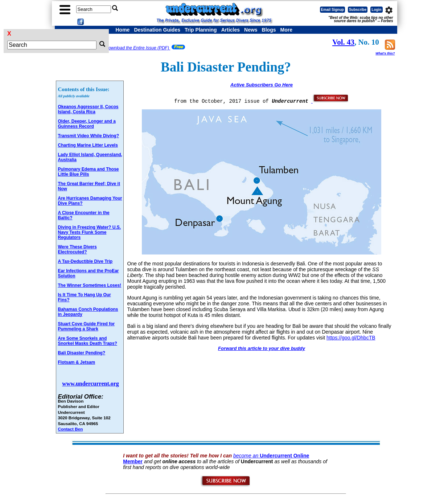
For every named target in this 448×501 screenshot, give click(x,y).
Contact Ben (71, 429)
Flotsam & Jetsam (77, 362)
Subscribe (358, 10)
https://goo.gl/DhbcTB (351, 338)
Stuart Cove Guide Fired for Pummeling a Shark (87, 326)
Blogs (269, 30)
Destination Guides (157, 30)
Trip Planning (201, 30)
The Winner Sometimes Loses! (90, 285)
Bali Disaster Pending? (82, 353)
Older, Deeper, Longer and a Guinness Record (87, 124)
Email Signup (332, 10)
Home (123, 30)
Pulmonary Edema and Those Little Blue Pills (89, 172)
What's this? (385, 53)
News (251, 30)
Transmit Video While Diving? (89, 136)
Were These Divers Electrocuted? (77, 249)
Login (376, 10)
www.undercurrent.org (91, 384)
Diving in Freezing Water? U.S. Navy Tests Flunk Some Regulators (90, 232)
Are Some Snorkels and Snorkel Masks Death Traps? (88, 341)
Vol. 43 (343, 42)
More (286, 30)
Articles (231, 30)
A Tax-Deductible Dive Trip (85, 261)
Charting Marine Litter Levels (88, 145)
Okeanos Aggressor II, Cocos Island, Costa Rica (88, 109)
